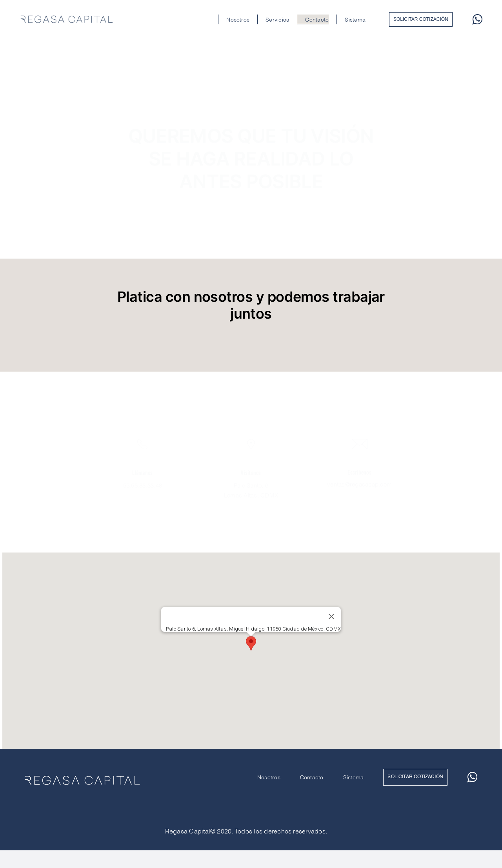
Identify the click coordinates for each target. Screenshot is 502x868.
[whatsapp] (477, 19)
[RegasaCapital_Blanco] (82, 774)
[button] (251, 643)
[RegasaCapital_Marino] (67, 15)
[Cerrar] (331, 616)
